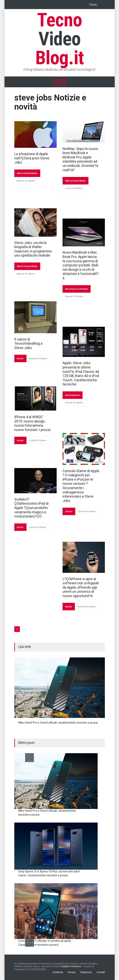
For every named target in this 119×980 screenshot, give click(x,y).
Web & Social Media (27, 173)
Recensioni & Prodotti (77, 289)
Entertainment (73, 395)
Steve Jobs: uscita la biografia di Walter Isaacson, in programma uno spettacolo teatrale (33, 249)
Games (69, 511)
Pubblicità (58, 972)
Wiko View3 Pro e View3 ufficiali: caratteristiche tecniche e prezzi (58, 723)
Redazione (86, 972)
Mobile (69, 607)
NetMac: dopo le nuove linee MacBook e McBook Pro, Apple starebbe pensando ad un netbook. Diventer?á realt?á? (80, 159)
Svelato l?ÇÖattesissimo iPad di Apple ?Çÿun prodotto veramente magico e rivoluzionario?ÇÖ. (31, 508)
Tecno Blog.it (59, 39)
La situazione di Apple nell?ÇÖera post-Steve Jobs (32, 158)
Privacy (72, 972)
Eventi (20, 358)
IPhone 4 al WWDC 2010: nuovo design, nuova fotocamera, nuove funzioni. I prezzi (32, 423)
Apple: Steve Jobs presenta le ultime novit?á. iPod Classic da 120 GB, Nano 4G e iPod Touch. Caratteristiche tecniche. (81, 374)
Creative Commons (71, 966)
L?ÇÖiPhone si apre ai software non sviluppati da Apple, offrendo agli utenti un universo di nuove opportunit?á (81, 587)
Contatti (101, 972)
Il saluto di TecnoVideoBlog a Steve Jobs (28, 343)
